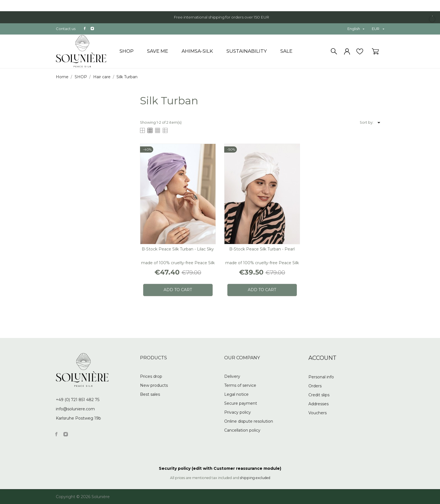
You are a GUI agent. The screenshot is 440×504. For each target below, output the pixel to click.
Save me (158, 51)
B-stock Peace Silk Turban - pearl (262, 249)
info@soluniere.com (75, 409)
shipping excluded (255, 478)
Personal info (321, 377)
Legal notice (236, 394)
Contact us (66, 29)
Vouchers (318, 413)
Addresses (318, 404)
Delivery (232, 376)
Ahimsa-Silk (197, 51)
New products (154, 385)
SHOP (127, 51)
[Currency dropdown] (378, 29)
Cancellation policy (242, 430)
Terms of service (240, 385)
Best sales (150, 394)
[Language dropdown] (356, 29)
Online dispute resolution (249, 421)
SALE (286, 51)
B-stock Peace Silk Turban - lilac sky (178, 249)
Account (322, 358)
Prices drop (151, 376)
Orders (315, 386)
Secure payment (241, 403)
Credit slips (319, 395)
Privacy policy (238, 412)
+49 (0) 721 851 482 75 (78, 400)
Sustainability (247, 51)
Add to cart (178, 290)
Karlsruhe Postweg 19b (78, 418)
